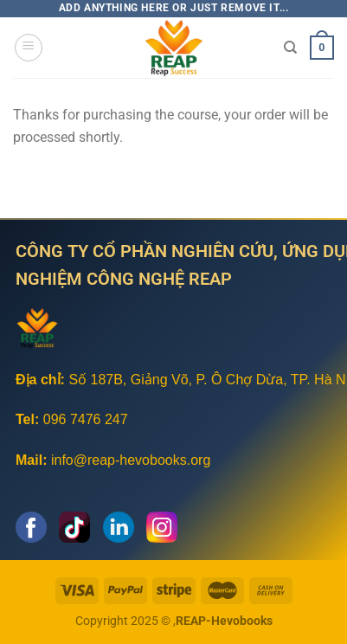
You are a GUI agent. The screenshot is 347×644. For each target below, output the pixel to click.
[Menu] (29, 48)
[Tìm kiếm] (290, 48)
